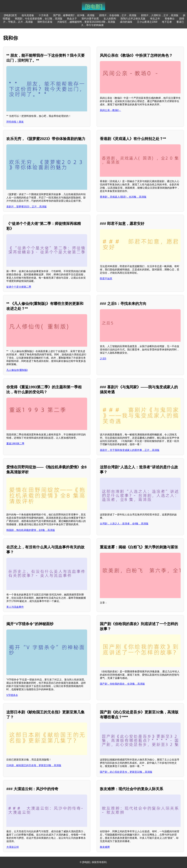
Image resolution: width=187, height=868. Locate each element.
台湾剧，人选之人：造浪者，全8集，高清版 (124, 524)
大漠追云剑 (13, 847)
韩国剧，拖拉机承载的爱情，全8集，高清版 (31, 530)
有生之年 (155, 19)
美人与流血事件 (15, 607)
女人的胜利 (110, 19)
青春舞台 (170, 19)
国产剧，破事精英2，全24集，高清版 (74, 15)
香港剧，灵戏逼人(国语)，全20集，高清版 (123, 197)
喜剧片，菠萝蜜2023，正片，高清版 (27, 207)
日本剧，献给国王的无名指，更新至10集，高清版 (34, 765)
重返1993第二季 (15, 444)
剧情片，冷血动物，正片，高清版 (118, 15)
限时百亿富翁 (45, 22)
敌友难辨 (105, 847)
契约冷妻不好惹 (90, 19)
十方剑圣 (44, 15)
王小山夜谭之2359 (147, 22)
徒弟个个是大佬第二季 (19, 287)
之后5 (103, 359)
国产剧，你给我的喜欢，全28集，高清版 (122, 684)
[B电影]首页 (10, 15)
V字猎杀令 (12, 695)
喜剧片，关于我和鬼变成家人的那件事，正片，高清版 (130, 450)
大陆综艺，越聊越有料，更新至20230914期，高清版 (86, 22)
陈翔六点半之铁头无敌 (133, 19)
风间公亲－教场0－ (110, 110)
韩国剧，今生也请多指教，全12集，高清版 (39, 19)
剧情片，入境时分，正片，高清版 (160, 15)
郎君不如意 (106, 279)
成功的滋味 (126, 22)
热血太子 (72, 19)
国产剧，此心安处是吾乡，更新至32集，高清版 (126, 772)
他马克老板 (28, 15)
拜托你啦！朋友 (15, 122)
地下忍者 (167, 22)
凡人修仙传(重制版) (17, 370)
